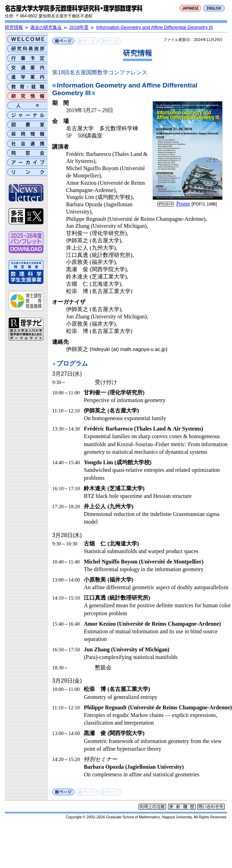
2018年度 (79, 27)
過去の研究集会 (46, 27)
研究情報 (14, 27)
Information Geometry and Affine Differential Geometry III (155, 27)
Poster (183, 204)
